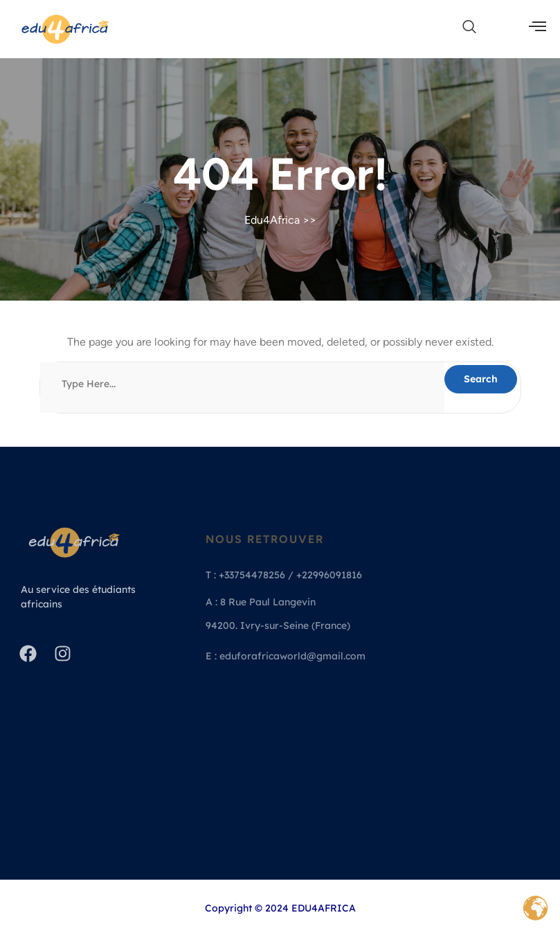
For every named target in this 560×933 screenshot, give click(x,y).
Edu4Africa (272, 220)
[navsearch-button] (462, 28)
